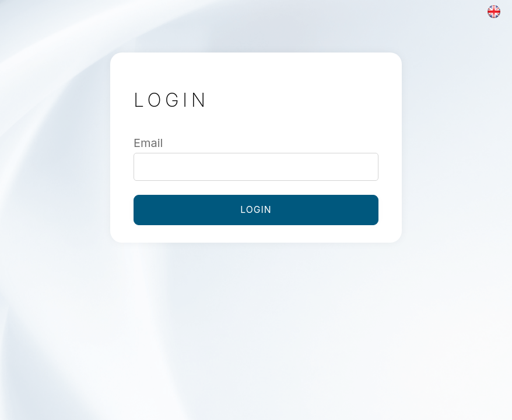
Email (148, 143)
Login (256, 210)
